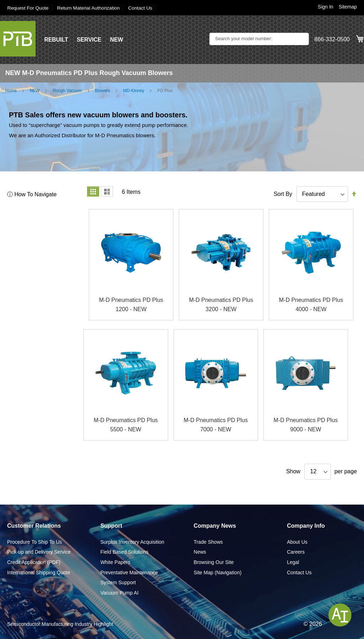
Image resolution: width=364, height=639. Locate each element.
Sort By (283, 194)
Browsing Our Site (214, 562)
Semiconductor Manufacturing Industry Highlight (60, 624)
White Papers (115, 562)
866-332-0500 (332, 39)
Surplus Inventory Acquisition (132, 542)
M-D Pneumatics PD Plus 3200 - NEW (221, 305)
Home (11, 90)
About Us (297, 542)
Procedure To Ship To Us (34, 542)
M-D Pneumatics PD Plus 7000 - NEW (216, 425)
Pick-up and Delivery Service (39, 552)
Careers (296, 552)
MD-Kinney (133, 90)
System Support (118, 582)
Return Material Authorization (90, 8)
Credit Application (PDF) (34, 562)
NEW (117, 39)
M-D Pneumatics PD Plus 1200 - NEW (131, 305)
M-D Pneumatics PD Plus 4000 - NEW (311, 305)
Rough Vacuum (67, 90)
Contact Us (143, 8)
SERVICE (90, 39)
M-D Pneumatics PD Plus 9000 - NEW (306, 425)
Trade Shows (208, 542)
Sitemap (348, 7)
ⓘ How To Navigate (32, 194)
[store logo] (18, 38)
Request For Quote (28, 8)
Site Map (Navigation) (218, 572)
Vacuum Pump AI (119, 592)
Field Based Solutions (124, 552)
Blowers (103, 90)
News (200, 552)
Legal (293, 562)
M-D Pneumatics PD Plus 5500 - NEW (126, 425)
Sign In (326, 7)
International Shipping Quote (39, 572)
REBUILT (56, 39)
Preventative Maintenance (129, 572)
